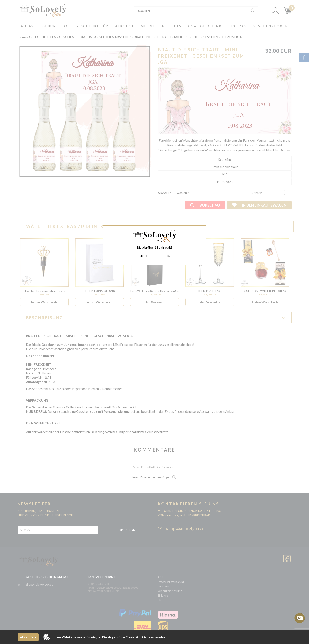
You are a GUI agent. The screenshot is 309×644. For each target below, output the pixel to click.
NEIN (143, 256)
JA (168, 256)
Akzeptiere (28, 637)
